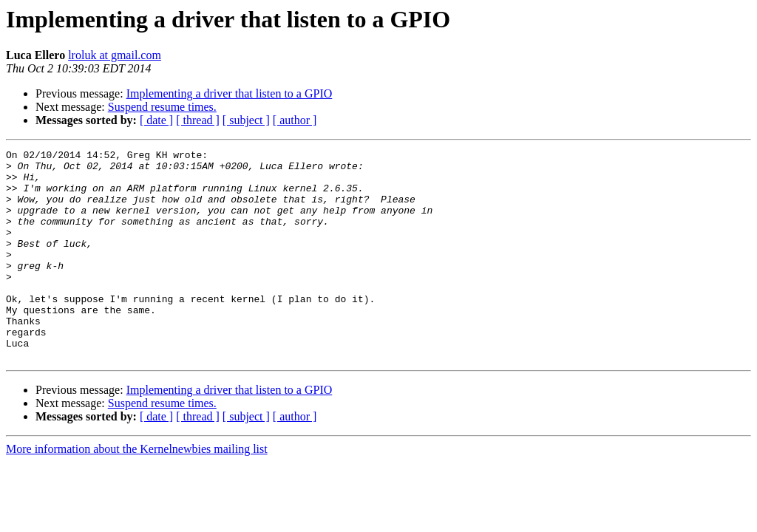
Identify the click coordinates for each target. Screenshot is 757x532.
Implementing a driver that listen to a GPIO (230, 93)
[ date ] (156, 120)
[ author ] (295, 120)
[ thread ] (198, 120)
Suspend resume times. (162, 107)
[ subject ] (246, 120)
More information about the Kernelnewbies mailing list (137, 491)
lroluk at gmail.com (115, 55)
